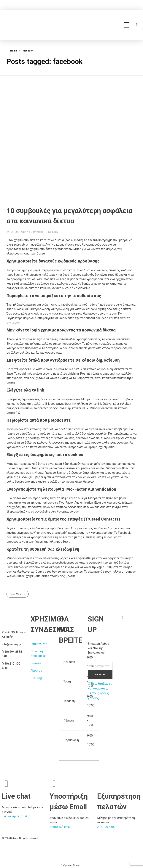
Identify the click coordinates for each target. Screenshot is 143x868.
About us (36, 671)
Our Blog (36, 678)
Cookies (36, 663)
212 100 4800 (106, 827)
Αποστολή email (60, 827)
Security (53, 232)
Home (14, 51)
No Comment (35, 232)
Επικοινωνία (39, 644)
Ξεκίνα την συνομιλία (16, 816)
